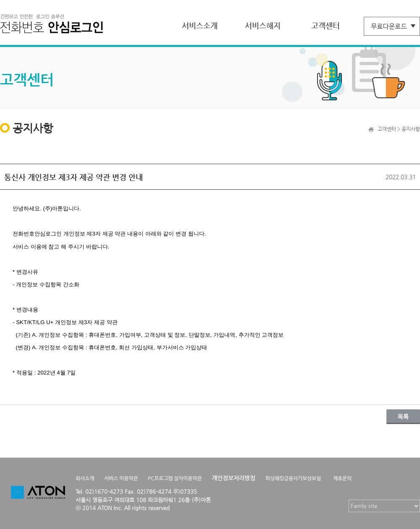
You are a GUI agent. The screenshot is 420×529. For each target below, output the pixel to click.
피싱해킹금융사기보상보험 (293, 478)
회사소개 (85, 478)
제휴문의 (342, 478)
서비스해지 (263, 25)
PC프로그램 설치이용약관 (175, 478)
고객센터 (325, 25)
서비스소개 (200, 25)
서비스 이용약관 (121, 478)
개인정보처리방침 (234, 478)
